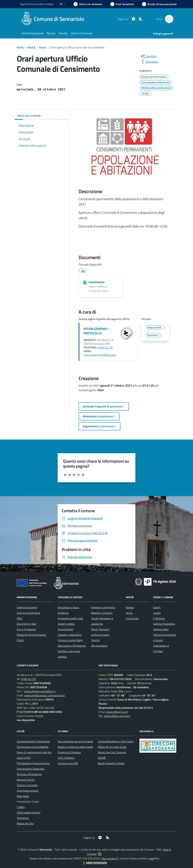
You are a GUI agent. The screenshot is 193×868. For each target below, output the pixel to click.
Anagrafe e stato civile (70, 618)
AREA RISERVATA (94, 863)
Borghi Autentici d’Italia (111, 763)
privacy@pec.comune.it (117, 716)
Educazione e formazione (72, 646)
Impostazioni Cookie (28, 802)
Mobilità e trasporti (102, 613)
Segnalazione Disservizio (31, 769)
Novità (31, 47)
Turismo (95, 640)
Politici (20, 640)
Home (20, 47)
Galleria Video (161, 629)
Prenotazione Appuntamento (33, 763)
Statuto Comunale (27, 785)
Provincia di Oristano (69, 752)
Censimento (96, 282)
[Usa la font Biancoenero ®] (88, 4)
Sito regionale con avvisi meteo (75, 741)
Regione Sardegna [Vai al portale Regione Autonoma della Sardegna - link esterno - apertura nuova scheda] (37, 4)
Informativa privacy (28, 791)
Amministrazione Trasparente (33, 741)
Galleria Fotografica (164, 624)
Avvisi (43, 47)
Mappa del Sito (25, 823)
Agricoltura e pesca (68, 607)
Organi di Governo (27, 607)
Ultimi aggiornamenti (29, 812)
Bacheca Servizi (26, 780)
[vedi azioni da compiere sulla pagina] (149, 62)
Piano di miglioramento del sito (34, 752)
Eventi (157, 607)
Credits (21, 807)
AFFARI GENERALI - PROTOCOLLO (96, 331)
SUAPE (102, 758)
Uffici (20, 618)
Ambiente (63, 613)
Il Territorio (159, 618)
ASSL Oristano (66, 758)
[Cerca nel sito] (169, 19)
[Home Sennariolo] (54, 19)
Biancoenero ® (110, 858)
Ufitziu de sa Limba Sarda (112, 747)
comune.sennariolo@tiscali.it (100, 355)
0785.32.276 (105, 347)
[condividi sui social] (148, 56)
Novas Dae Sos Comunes (112, 752)
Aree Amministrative (28, 613)
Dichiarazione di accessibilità (33, 747)
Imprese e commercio (103, 607)
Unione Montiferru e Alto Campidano (119, 741)
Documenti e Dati (27, 624)
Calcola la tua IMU (68, 763)
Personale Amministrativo (31, 635)
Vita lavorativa (99, 646)
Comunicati (132, 618)
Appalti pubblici (66, 624)
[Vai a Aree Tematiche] (122, 4)
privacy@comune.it (117, 712)
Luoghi (157, 613)
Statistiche (23, 818)
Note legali (23, 796)
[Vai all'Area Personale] (159, 4)
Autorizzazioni (65, 629)
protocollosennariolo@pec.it (40, 691)
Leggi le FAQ (24, 758)
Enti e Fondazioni (26, 629)
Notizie (130, 607)
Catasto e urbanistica (70, 635)
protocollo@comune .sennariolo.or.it (44, 695)
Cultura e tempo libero (70, 640)
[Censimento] (85, 282)
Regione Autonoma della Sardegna (77, 747)
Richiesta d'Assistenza (29, 774)
